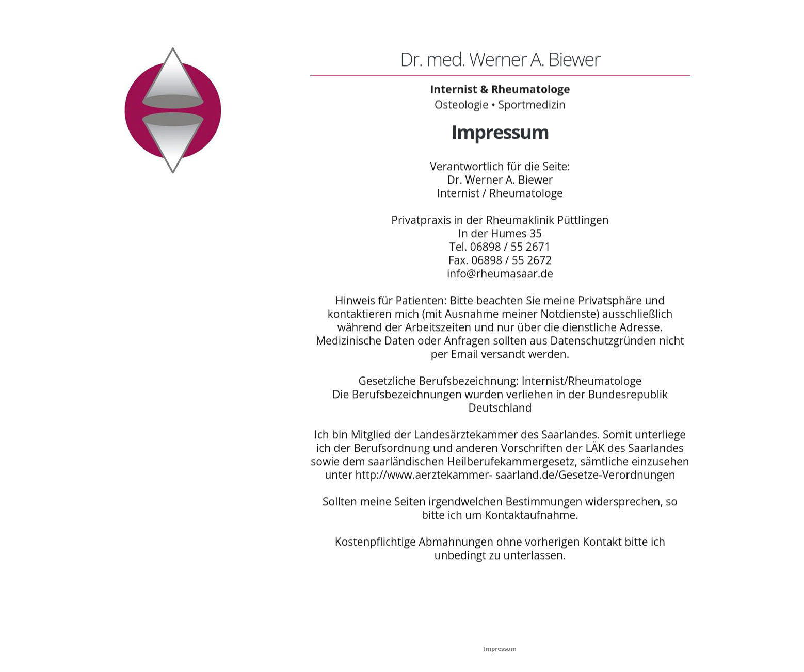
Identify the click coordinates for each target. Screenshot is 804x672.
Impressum (500, 649)
